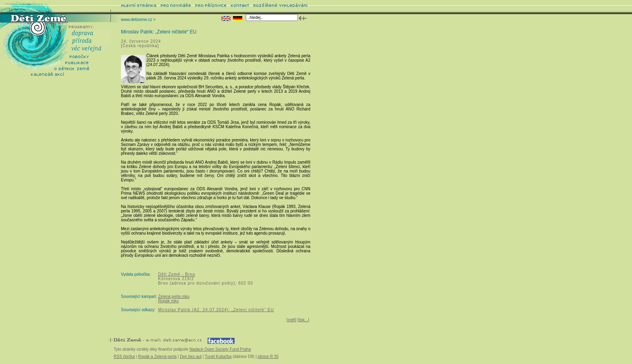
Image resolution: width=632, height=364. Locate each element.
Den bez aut (191, 357)
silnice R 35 (268, 357)
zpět (292, 320)
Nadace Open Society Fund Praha (220, 349)
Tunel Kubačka (218, 357)
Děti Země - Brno (177, 274)
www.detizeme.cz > (138, 20)
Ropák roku (168, 301)
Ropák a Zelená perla (157, 357)
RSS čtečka (124, 357)
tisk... (303, 320)
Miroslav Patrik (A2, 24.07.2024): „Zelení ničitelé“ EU (216, 310)
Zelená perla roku (174, 296)
